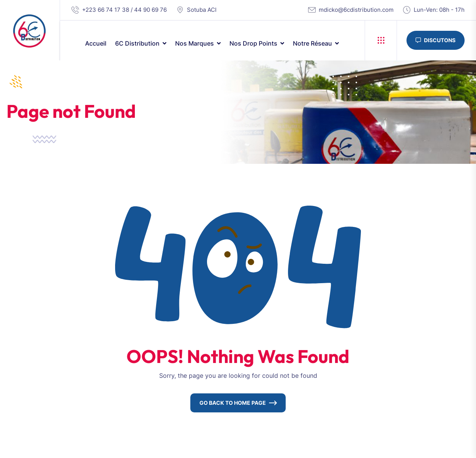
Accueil (96, 43)
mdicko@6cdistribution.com (356, 10)
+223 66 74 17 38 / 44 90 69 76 (124, 10)
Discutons (436, 40)
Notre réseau (312, 43)
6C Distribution (137, 43)
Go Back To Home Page (233, 403)
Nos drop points (253, 43)
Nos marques (195, 43)
